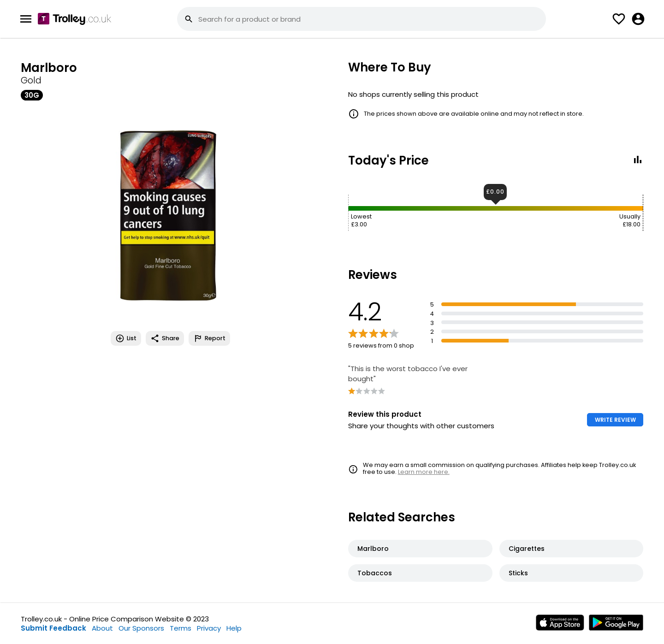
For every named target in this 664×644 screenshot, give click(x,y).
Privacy (209, 628)
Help (234, 628)
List (126, 338)
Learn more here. (424, 472)
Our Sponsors (141, 628)
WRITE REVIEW (615, 420)
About (102, 628)
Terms (181, 628)
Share (165, 338)
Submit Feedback (53, 628)
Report (209, 338)
